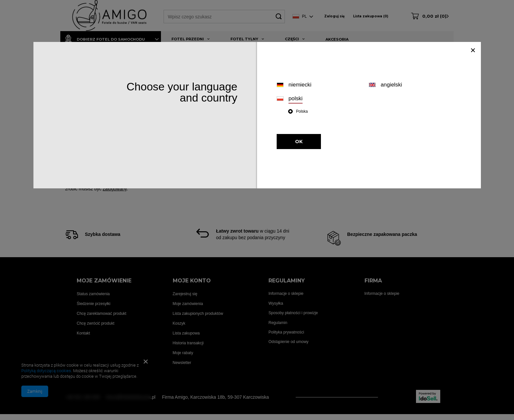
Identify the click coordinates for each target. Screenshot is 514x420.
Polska (302, 111)
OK (299, 142)
